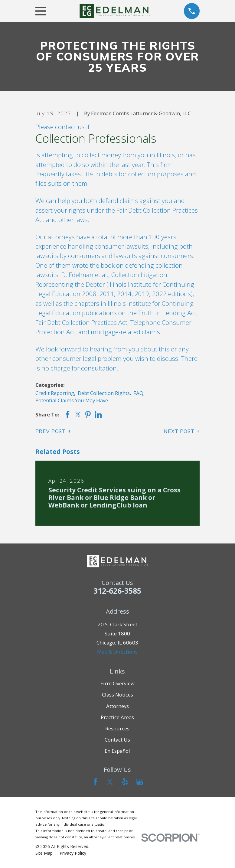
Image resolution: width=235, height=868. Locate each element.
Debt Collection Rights (104, 393)
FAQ (138, 393)
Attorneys (117, 706)
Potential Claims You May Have (72, 400)
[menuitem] (44, 853)
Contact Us (117, 740)
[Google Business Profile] (140, 782)
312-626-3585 (117, 591)
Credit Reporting (55, 393)
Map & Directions (117, 652)
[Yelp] (125, 782)
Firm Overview (117, 683)
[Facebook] (95, 782)
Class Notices (117, 695)
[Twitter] (110, 782)
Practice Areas (117, 717)
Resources (117, 728)
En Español (117, 751)
